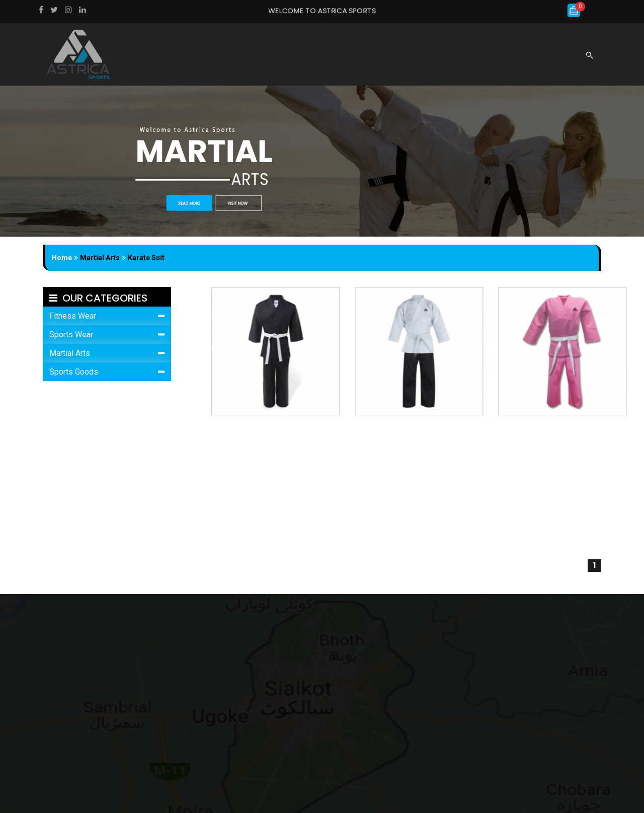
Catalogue (404, 60)
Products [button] (315, 60)
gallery (363, 60)
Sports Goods (74, 372)
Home (235, 60)
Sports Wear (71, 335)
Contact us (451, 60)
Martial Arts (70, 353)
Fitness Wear (73, 316)
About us (270, 60)
